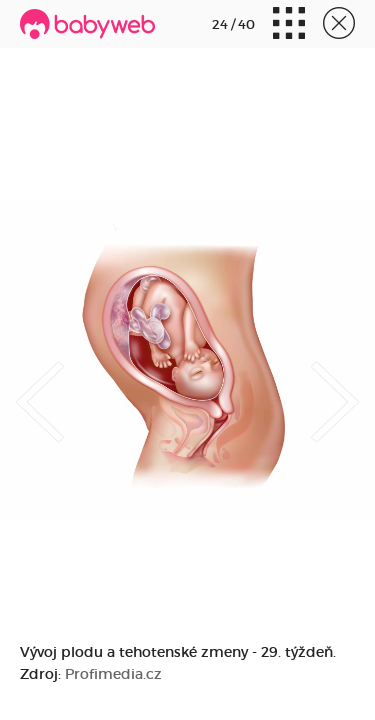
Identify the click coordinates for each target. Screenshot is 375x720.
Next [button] (335, 385)
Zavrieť (339, 25)
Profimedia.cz (113, 674)
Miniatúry (289, 25)
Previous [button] (40, 385)
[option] (187, 360)
